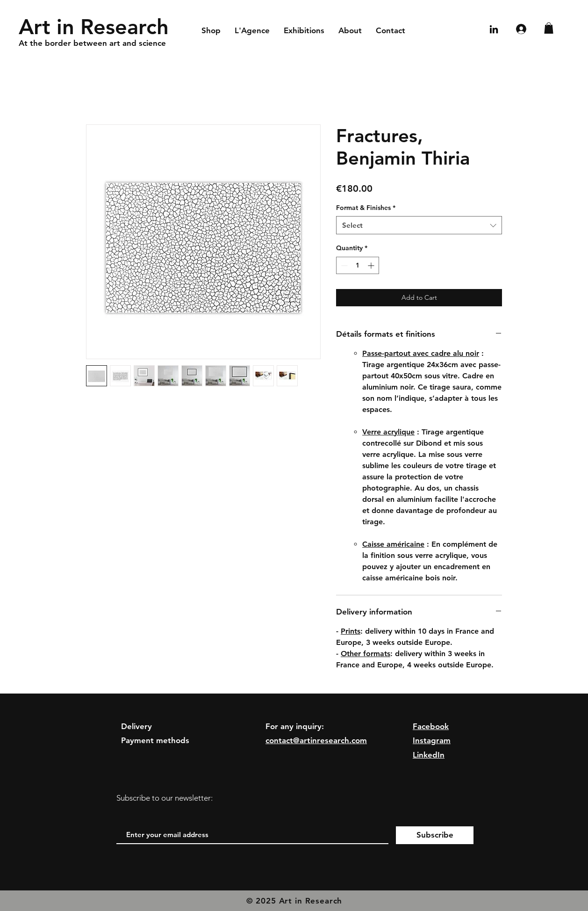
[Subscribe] (435, 835)
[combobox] (419, 225)
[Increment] (372, 265)
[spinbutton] (358, 265)
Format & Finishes (366, 208)
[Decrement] (343, 265)
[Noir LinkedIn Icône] (494, 29)
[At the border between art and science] (137, 43)
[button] (549, 28)
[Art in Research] (97, 27)
